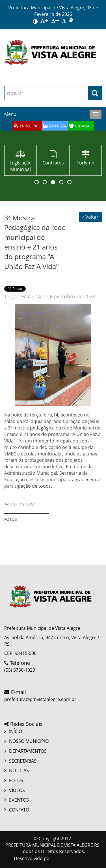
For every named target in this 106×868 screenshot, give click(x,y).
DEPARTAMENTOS (28, 751)
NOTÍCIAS (19, 771)
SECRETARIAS (23, 761)
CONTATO (19, 810)
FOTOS (16, 780)
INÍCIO (16, 731)
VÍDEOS (17, 790)
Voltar (90, 217)
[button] (37, 182)
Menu (10, 114)
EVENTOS (19, 800)
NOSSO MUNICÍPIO (29, 741)
